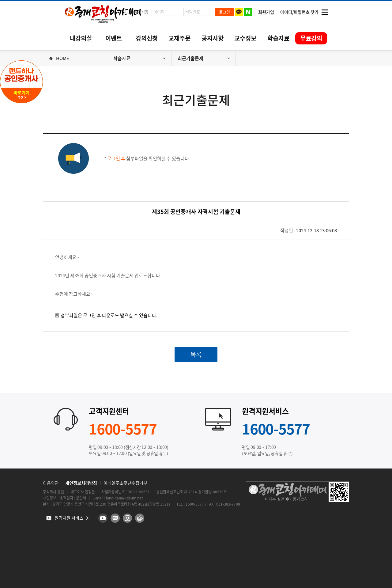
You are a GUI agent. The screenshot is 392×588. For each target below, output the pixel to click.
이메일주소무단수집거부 (125, 483)
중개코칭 (103, 13)
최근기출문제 (204, 58)
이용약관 (51, 483)
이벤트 (114, 38)
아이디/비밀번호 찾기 (299, 12)
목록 (196, 354)
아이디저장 (139, 12)
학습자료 (278, 38)
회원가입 (266, 12)
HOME (59, 58)
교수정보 (245, 38)
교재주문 (179, 38)
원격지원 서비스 (65, 518)
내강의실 (81, 38)
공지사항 (213, 38)
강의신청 (147, 38)
